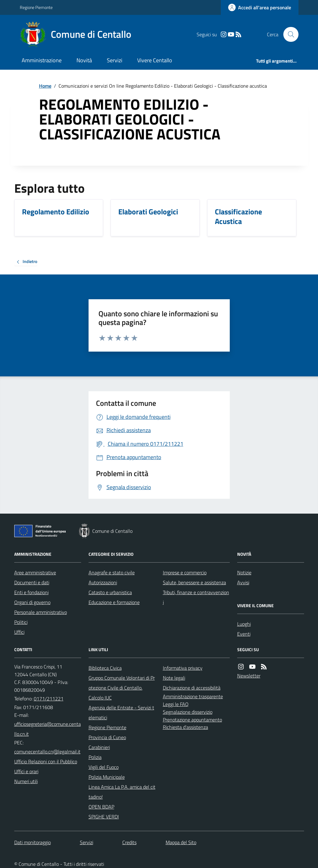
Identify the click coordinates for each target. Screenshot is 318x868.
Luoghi (244, 624)
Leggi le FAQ (176, 704)
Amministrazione (42, 60)
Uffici (19, 632)
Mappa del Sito (181, 842)
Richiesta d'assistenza (185, 727)
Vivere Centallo (155, 60)
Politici (21, 622)
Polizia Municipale (107, 777)
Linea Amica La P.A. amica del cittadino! (122, 792)
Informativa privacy (183, 668)
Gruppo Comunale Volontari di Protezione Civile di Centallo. (122, 683)
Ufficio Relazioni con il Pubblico (46, 761)
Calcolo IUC (100, 698)
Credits (129, 842)
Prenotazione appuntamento (192, 720)
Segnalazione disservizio (188, 712)
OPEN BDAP (101, 807)
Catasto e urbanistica (110, 592)
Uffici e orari (26, 771)
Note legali (174, 678)
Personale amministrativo (41, 612)
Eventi (244, 634)
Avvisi (243, 582)
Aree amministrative (35, 572)
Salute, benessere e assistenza (194, 582)
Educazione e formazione (114, 602)
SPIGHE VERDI (104, 817)
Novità (84, 60)
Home (45, 86)
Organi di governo (32, 602)
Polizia (95, 757)
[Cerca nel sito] (288, 34)
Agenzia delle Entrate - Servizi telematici (121, 712)
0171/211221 (49, 699)
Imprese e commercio (185, 572)
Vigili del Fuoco (104, 767)
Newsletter (249, 676)
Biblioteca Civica (105, 668)
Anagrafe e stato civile (112, 572)
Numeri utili (26, 781)
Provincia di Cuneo (107, 737)
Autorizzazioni (103, 582)
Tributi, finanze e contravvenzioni (196, 597)
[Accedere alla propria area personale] (260, 7)
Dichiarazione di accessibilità (192, 688)
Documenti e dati (32, 582)
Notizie (244, 572)
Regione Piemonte (36, 7)
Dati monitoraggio (33, 842)
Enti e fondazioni (31, 592)
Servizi (115, 60)
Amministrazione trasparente (193, 696)
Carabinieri (99, 747)
